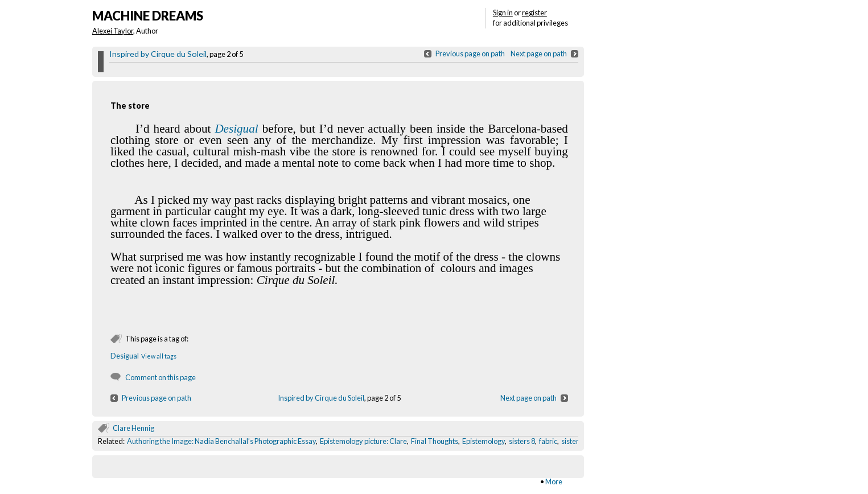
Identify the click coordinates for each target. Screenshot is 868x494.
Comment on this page (161, 377)
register (534, 13)
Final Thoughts (435, 441)
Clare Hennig (133, 428)
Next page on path (539, 53)
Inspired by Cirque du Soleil (158, 54)
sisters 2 (574, 441)
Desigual (236, 129)
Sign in (503, 13)
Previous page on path (470, 53)
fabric (548, 441)
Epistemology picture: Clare (363, 441)
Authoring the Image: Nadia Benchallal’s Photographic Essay (221, 441)
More (554, 481)
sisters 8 (522, 441)
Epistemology (484, 441)
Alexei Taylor (113, 31)
